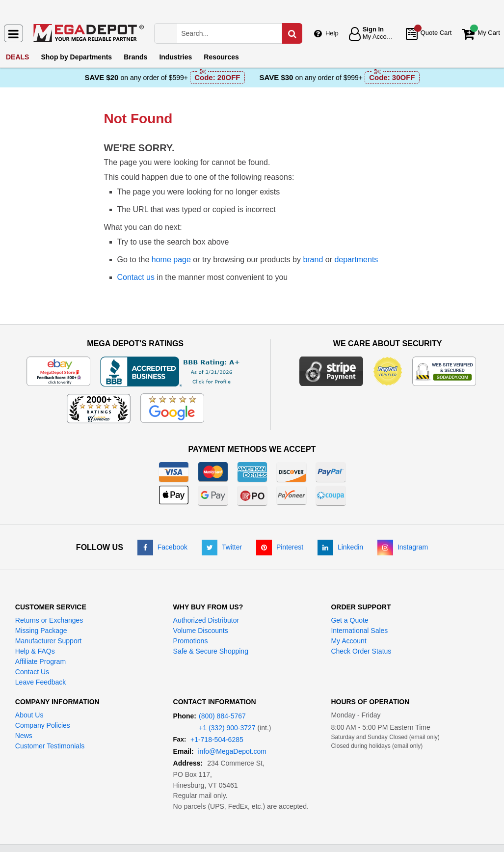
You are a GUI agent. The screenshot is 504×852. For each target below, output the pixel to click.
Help (332, 33)
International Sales (359, 631)
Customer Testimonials (50, 746)
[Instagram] (403, 547)
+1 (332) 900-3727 (227, 728)
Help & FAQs (35, 651)
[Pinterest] (280, 547)
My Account (348, 641)
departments (356, 260)
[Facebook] (162, 547)
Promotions (191, 641)
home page (171, 260)
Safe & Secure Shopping (211, 651)
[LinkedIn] (340, 547)
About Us (29, 715)
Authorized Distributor (206, 620)
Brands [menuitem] (135, 57)
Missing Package (41, 631)
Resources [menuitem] (221, 57)
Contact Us (32, 672)
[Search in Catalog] (292, 33)
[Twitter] (222, 547)
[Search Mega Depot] (239, 33)
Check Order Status (361, 651)
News (24, 736)
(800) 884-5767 (222, 716)
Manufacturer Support (48, 641)
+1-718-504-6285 (217, 740)
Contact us (136, 277)
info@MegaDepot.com (233, 751)
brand (313, 260)
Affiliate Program (40, 661)
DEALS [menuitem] (17, 57)
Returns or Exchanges (49, 620)
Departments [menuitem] (76, 57)
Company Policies (43, 725)
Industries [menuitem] (175, 57)
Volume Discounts (201, 631)
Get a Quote (349, 620)
